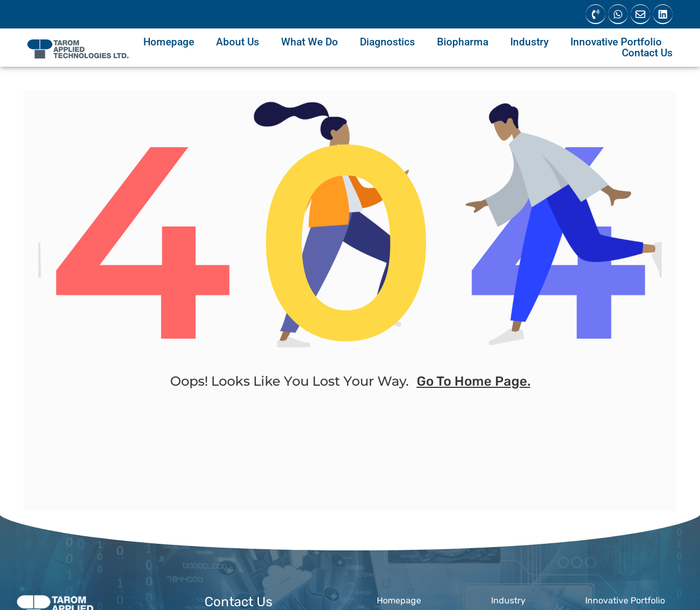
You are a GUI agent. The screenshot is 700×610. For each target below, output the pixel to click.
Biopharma (463, 42)
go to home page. (474, 385)
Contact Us (647, 53)
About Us (238, 42)
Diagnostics (387, 42)
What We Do (310, 42)
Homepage (169, 42)
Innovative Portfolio (616, 42)
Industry (529, 42)
